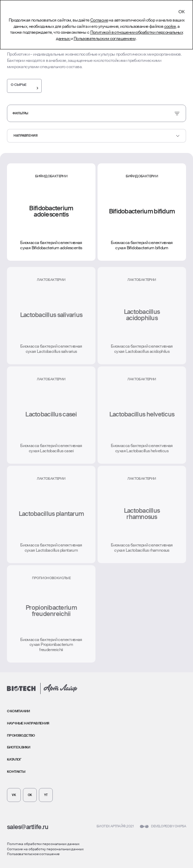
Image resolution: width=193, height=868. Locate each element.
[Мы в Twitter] (46, 795)
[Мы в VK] (14, 795)
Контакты (16, 772)
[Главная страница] (42, 688)
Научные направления (28, 723)
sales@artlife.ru (28, 827)
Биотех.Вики (18, 747)
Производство (21, 735)
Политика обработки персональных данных (43, 844)
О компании (18, 711)
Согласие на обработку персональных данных (45, 849)
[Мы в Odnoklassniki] (30, 795)
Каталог (14, 759)
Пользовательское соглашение (33, 854)
